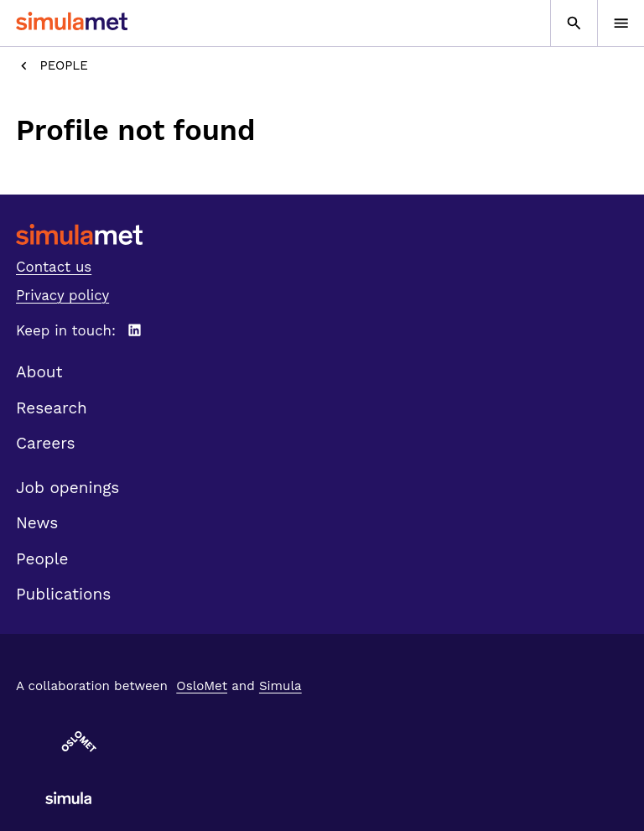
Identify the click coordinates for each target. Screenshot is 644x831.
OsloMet (202, 686)
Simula (280, 686)
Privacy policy (62, 295)
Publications (63, 594)
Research (52, 408)
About (39, 372)
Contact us (54, 267)
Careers (46, 443)
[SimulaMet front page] (322, 234)
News (37, 523)
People (52, 66)
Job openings (68, 488)
